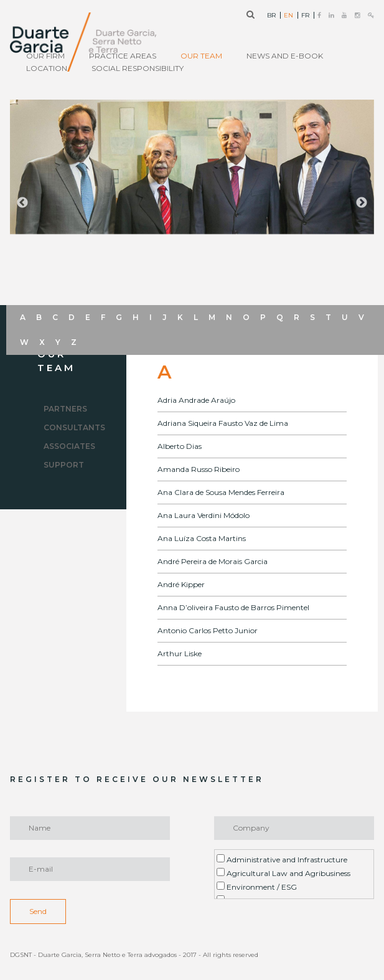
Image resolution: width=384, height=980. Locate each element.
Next (362, 203)
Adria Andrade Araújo (196, 400)
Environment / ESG (257, 887)
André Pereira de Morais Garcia (213, 561)
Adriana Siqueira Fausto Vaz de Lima (223, 423)
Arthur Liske (180, 653)
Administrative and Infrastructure (282, 859)
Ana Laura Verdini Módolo (204, 515)
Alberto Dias (180, 446)
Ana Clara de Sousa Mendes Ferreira (221, 492)
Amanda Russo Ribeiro (199, 469)
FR (305, 16)
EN (288, 16)
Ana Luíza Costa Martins (202, 538)
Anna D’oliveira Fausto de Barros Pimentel (233, 607)
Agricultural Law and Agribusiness (283, 873)
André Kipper (181, 584)
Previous (22, 203)
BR (271, 16)
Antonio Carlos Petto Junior (208, 630)
